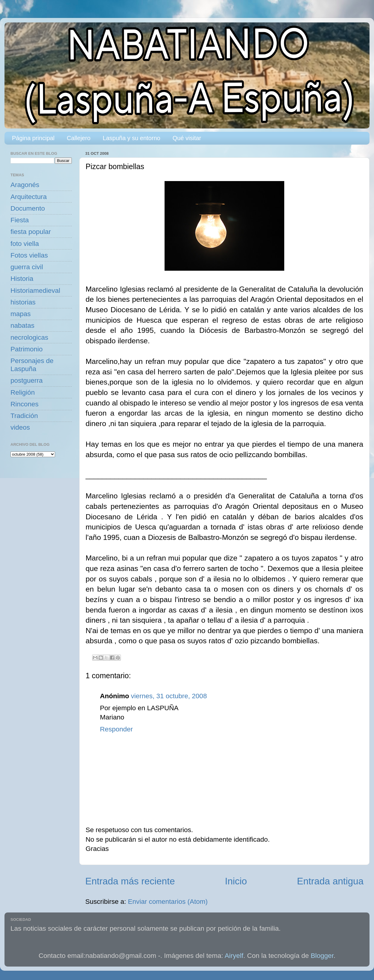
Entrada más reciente (130, 881)
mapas (21, 314)
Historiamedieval (35, 291)
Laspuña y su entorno (131, 138)
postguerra (27, 380)
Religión (23, 392)
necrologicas (29, 337)
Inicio (236, 881)
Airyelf (234, 956)
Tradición (24, 416)
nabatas (22, 326)
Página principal (33, 138)
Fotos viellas (29, 255)
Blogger (322, 956)
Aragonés (25, 185)
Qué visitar (187, 138)
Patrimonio (27, 349)
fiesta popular (31, 232)
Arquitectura (29, 197)
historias (23, 302)
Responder (116, 729)
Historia (22, 279)
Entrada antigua (330, 881)
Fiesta (20, 220)
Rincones (25, 404)
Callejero (79, 138)
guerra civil (27, 267)
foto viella (25, 244)
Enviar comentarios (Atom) (168, 902)
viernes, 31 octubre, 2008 (169, 696)
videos (20, 427)
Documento (28, 208)
